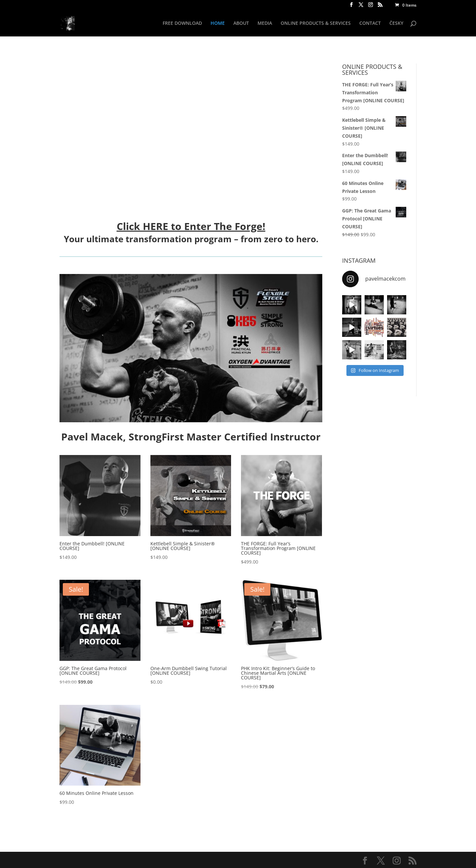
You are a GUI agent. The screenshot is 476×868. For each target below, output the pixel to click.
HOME (218, 23)
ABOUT (241, 23)
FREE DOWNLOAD (182, 23)
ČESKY (396, 23)
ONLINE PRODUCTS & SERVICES (316, 23)
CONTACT (370, 23)
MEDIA (265, 23)
